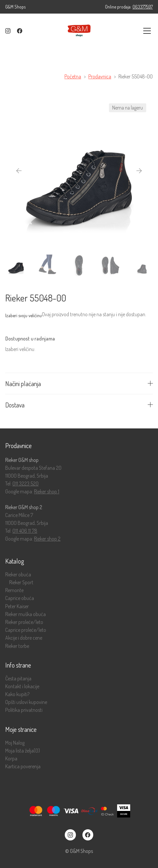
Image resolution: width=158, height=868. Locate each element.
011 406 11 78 (25, 531)
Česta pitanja (18, 679)
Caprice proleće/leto (26, 630)
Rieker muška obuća (26, 614)
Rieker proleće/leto (24, 622)
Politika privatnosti (24, 710)
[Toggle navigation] (147, 31)
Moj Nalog (15, 743)
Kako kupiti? (17, 694)
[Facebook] (20, 31)
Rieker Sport (21, 582)
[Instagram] (8, 31)
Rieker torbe (17, 646)
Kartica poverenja (23, 766)
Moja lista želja (23, 751)
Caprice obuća (20, 598)
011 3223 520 (26, 484)
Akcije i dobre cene (24, 638)
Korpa (11, 759)
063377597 (143, 7)
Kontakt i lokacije (22, 686)
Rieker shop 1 (47, 491)
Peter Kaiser (17, 606)
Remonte (14, 590)
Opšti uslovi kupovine (26, 702)
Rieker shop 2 (47, 539)
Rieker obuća (18, 575)
